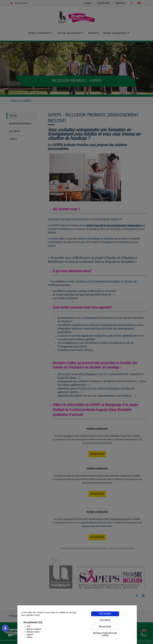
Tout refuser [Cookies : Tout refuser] (105, 620)
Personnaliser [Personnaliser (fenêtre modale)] (105, 627)
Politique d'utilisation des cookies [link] (105, 634)
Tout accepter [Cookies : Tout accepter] (105, 614)
